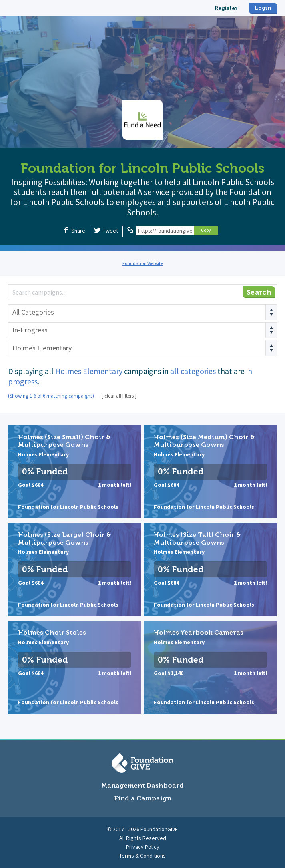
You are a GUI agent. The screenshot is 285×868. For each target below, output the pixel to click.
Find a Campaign (143, 798)
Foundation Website (143, 263)
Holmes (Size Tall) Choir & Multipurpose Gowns (210, 569)
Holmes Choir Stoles (75, 667)
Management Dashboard (142, 785)
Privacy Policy (143, 847)
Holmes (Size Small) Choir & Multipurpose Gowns (75, 472)
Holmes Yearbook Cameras (210, 667)
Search (259, 292)
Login (263, 8)
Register (226, 8)
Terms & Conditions (142, 856)
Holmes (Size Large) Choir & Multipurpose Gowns (75, 569)
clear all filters (119, 396)
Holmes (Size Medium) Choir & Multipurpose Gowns (210, 472)
